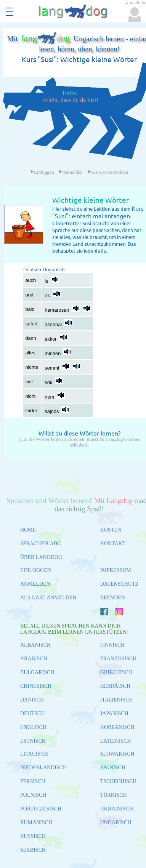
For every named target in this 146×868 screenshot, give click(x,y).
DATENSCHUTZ (119, 584)
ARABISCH (34, 659)
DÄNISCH (32, 700)
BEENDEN (113, 598)
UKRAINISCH (117, 809)
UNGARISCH (116, 822)
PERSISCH (33, 781)
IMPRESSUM (116, 570)
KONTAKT (113, 544)
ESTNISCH (33, 741)
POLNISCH (33, 795)
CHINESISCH (36, 686)
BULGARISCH (37, 672)
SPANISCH (113, 768)
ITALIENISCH (117, 700)
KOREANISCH (117, 727)
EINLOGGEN (36, 570)
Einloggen (42, 172)
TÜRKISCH (114, 795)
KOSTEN (111, 530)
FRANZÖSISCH (119, 659)
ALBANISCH (35, 645)
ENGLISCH (33, 727)
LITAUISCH (34, 754)
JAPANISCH (114, 713)
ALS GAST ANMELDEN (48, 598)
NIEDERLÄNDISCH (43, 768)
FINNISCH (113, 645)
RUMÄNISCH (36, 822)
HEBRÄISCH (115, 686)
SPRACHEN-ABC (41, 544)
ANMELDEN (35, 584)
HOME (28, 530)
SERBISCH (33, 850)
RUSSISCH (33, 836)
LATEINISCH (116, 741)
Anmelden (71, 172)
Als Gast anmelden (108, 172)
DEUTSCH (33, 713)
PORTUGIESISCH (41, 809)
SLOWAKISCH (117, 754)
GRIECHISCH (116, 672)
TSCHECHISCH (119, 781)
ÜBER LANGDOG (41, 557)
